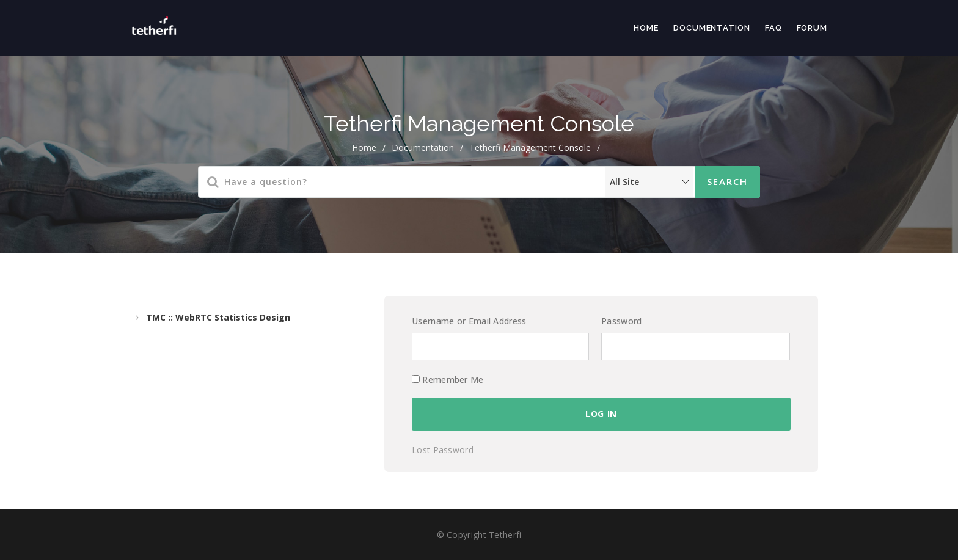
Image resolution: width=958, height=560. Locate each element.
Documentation (712, 28)
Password (621, 321)
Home (646, 28)
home (364, 147)
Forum (812, 28)
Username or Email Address (469, 321)
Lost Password (443, 450)
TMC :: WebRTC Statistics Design (218, 317)
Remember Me (448, 380)
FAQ (773, 28)
